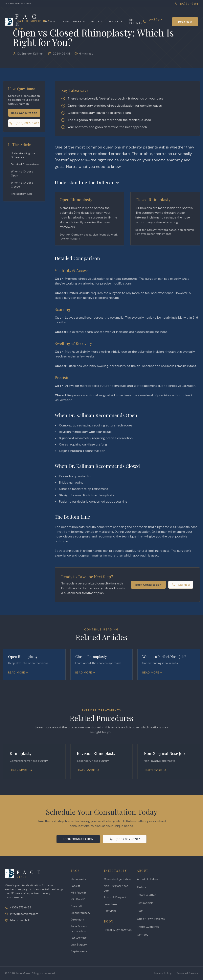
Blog (140, 911)
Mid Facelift (78, 899)
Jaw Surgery (79, 945)
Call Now (181, 585)
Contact (142, 935)
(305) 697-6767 (24, 123)
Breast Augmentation (118, 930)
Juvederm (110, 904)
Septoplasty (79, 951)
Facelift (76, 886)
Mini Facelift (79, 893)
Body (97, 22)
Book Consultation (24, 113)
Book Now (185, 22)
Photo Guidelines (148, 927)
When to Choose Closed (22, 185)
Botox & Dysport (115, 897)
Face (50, 22)
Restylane (110, 911)
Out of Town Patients (151, 919)
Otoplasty (77, 920)
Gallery (116, 22)
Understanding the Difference (23, 155)
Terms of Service (187, 973)
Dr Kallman (136, 22)
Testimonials (145, 903)
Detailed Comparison (25, 164)
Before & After (146, 895)
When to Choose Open (22, 173)
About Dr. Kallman (149, 879)
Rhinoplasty (78, 879)
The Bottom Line (22, 194)
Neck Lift (76, 906)
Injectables (73, 22)
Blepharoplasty (81, 913)
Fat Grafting (79, 938)
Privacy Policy (163, 973)
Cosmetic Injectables (118, 879)
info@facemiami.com (18, 4)
